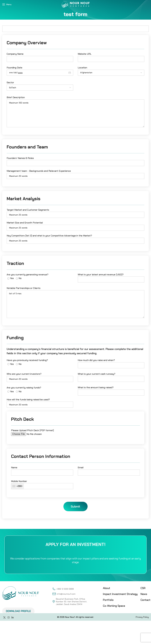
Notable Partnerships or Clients (75, 296)
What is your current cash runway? (111, 376)
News (144, 594)
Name (42, 470)
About (107, 588)
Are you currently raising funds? (24, 390)
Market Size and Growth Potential (75, 225)
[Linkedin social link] (13, 618)
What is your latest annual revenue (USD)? (111, 277)
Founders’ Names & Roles (75, 161)
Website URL (111, 56)
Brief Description (75, 105)
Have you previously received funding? (27, 362)
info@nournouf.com (64, 594)
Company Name (40, 56)
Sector (40, 85)
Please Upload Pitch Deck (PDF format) (36, 432)
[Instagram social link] (8, 618)
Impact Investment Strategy (120, 594)
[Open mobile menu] (7, 4)
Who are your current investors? (40, 376)
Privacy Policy (142, 617)
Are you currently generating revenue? (28, 276)
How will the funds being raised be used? (40, 402)
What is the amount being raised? (111, 390)
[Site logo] (75, 4)
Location (111, 70)
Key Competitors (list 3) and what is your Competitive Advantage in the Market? (75, 238)
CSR (143, 588)
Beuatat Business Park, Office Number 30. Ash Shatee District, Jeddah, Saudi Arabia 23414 (70, 602)
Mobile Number (42, 485)
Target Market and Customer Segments (75, 212)
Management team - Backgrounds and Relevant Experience (75, 173)
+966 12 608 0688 (63, 589)
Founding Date (40, 70)
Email (109, 470)
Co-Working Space (114, 606)
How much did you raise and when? (111, 363)
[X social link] (4, 618)
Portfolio (108, 600)
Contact (145, 600)
